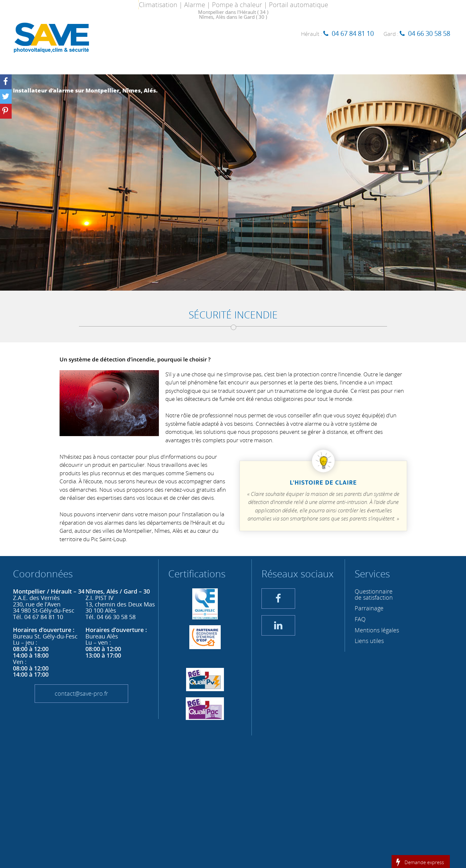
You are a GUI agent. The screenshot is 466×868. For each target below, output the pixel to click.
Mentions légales (377, 630)
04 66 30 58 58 (429, 33)
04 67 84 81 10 (353, 33)
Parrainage (369, 608)
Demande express (424, 862)
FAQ (360, 619)
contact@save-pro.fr (81, 693)
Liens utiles (369, 641)
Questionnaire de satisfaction (374, 594)
